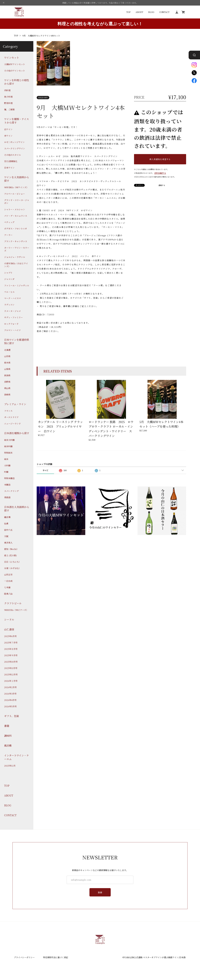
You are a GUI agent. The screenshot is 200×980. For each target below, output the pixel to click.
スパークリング (11, 491)
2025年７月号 (11, 643)
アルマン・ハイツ (12, 330)
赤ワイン (8, 136)
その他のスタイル (12, 155)
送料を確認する (160, 173)
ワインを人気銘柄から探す (17, 179)
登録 (100, 892)
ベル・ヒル (9, 292)
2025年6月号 (10, 636)
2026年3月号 (10, 694)
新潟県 (7, 375)
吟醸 (6, 472)
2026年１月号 (11, 681)
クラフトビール (13, 603)
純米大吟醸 (9, 440)
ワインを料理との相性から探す (17, 82)
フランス (8, 411)
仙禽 (6, 523)
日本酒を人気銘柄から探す (17, 509)
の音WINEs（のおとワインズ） (16, 265)
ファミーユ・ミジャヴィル (17, 285)
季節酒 (7, 497)
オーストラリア (11, 417)
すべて (45, 470)
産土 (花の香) (10, 555)
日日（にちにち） (12, 562)
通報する (162, 185)
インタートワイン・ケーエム (17, 757)
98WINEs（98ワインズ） (16, 187)
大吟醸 (7, 465)
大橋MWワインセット (15, 64)
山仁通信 (9, 629)
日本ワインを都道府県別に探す (17, 341)
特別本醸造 (9, 478)
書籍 (7, 726)
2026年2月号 (10, 687)
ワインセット (12, 58)
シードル (9, 619)
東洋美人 (8, 543)
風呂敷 (8, 746)
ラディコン (9, 305)
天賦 (6, 536)
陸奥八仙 (8, 594)
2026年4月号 (10, 700)
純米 (6, 459)
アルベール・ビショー (15, 194)
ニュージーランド (12, 424)
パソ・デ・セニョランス (16, 216)
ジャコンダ (9, 279)
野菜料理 (8, 103)
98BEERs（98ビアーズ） (16, 610)
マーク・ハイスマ (12, 298)
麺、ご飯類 (9, 109)
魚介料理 (8, 97)
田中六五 (8, 530)
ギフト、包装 (12, 716)
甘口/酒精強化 (11, 161)
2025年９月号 (11, 655)
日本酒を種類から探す (17, 433)
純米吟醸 (8, 446)
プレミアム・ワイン (15, 404)
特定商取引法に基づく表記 (56, 957)
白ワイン (8, 129)
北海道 (7, 350)
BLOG (151, 12)
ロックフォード (11, 324)
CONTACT (164, 12)
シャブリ (8, 273)
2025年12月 (10, 766)
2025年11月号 (11, 668)
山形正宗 (8, 575)
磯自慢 (7, 517)
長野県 (7, 382)
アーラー (8, 235)
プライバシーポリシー (24, 957)
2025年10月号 (11, 662)
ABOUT (139, 12)
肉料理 (7, 90)
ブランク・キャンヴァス (16, 241)
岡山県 (7, 388)
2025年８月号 (11, 649)
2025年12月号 (11, 674)
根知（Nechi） (11, 549)
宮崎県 (7, 395)
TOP (128, 12)
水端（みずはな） (12, 568)
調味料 (8, 736)
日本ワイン (9, 168)
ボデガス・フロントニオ (16, 229)
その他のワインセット (15, 71)
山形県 (7, 356)
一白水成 (8, 581)
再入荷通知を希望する (160, 159)
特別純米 (8, 453)
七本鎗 (7, 587)
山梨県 (7, 369)
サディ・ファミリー (13, 317)
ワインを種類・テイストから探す (17, 121)
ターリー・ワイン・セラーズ (17, 249)
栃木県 (7, 363)
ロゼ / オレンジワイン (14, 142)
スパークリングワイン (15, 148)
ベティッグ (9, 222)
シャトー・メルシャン (15, 209)
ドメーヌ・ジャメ (12, 311)
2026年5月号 (10, 706)
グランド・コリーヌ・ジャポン (17, 202)
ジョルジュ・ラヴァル (15, 257)
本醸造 (7, 485)
